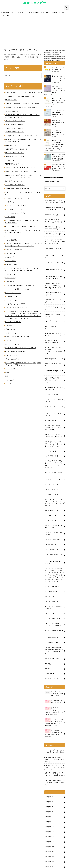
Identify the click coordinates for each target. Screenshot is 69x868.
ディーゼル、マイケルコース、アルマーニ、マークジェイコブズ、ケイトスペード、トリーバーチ (54, 484)
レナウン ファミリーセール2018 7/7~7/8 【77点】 (58, 121)
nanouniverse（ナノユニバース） (16, 156)
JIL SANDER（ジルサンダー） (15, 121)
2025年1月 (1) (49, 764)
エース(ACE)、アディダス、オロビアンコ (19, 198)
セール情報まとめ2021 (53, 674)
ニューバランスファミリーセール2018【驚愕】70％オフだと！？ (58, 164)
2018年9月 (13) (49, 812)
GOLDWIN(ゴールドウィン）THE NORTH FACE (21, 107)
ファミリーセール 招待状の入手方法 (58, 68)
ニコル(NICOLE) (11, 278)
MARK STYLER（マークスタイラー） (18, 149)
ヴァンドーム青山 (11, 355)
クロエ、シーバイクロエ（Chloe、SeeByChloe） (21, 227)
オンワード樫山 (10, 217)
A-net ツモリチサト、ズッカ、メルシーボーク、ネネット (24, 92)
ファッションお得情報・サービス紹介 (56, 12)
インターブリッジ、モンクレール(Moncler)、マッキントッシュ (54, 367)
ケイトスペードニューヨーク (16, 209)
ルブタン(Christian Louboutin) (15, 352)
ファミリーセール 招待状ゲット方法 (35, 12)
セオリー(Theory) (11, 261)
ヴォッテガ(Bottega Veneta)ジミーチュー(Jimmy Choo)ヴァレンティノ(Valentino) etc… (54, 625)
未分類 (7, 372)
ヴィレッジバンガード (12, 359)
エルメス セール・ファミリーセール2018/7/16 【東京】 (58, 111)
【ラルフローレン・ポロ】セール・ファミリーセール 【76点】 (58, 78)
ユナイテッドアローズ (12, 344)
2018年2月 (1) (49, 841)
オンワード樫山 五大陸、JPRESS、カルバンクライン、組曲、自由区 (54, 413)
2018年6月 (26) (49, 822)
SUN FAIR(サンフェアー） (14, 181)
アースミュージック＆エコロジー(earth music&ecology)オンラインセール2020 (54, 693)
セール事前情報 (5, 12)
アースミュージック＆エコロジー (17, 206)
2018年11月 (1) (49, 802)
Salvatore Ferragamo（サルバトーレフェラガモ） (21, 171)
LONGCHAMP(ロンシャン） (14, 132)
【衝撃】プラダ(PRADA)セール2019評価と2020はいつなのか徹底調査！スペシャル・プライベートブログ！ (55, 143)
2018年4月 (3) (49, 831)
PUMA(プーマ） (10, 160)
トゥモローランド (11, 274)
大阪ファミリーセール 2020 (16, 304)
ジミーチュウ (9, 236)
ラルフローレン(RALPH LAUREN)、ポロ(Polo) (20, 348)
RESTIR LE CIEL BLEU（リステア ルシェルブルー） (22, 168)
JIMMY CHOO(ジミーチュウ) (15, 124)
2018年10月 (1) (49, 807)
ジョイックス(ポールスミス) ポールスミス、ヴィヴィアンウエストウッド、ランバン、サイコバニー (54, 448)
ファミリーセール (11, 300)
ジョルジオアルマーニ (12, 253)
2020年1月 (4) (49, 788)
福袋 (7, 376)
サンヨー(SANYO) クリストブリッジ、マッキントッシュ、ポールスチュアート (54, 428)
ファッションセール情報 (17, 12)
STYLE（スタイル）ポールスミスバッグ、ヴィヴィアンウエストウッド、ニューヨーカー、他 (54, 339)
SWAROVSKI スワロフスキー (15, 185)
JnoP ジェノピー (34, 3)
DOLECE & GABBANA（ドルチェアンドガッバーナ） (23, 104)
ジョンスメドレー (11, 257)
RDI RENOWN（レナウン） (14, 164)
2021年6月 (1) (49, 769)
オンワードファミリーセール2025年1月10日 (54, 666)
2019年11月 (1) (49, 798)
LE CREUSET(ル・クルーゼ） (15, 128)
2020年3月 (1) (49, 779)
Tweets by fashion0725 (51, 179)
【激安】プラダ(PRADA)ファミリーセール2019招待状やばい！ (58, 101)
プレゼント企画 (5, 16)
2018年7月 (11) (49, 817)
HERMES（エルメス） (13, 111)
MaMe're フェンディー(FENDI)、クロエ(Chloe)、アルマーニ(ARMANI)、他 (54, 279)
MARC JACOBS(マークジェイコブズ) (17, 145)
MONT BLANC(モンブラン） (15, 153)
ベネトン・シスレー (12, 333)
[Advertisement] (34, 31)
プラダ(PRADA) (10, 326)
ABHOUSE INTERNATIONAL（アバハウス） (20, 96)
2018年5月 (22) (49, 826)
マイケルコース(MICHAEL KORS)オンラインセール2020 (54, 704)
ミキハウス (9, 340)
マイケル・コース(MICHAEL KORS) (17, 337)
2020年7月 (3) (49, 774)
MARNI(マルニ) (12, 297)
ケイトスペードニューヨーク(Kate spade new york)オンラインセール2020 (54, 683)
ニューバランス (10, 282)
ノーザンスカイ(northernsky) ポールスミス (20, 285)
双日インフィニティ (12, 369)
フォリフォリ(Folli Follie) (13, 322)
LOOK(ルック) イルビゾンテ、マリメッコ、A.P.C (21, 136)
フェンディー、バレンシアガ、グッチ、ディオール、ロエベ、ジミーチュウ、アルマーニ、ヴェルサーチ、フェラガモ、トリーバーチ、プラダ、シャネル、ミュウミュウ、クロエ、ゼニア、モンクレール (54, 554)
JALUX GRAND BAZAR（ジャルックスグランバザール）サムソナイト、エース (54, 236)
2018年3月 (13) (49, 836)
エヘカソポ (10, 380)
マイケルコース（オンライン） (17, 213)
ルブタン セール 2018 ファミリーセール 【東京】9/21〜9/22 (58, 131)
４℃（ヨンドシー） (12, 384)
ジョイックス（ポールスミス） (15, 250)
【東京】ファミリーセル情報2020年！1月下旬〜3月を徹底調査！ (58, 154)
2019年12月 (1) (49, 793)
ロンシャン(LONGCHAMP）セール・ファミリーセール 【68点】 (58, 89)
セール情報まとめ (11, 265)
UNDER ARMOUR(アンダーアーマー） (18, 188)
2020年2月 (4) (49, 783)
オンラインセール (11, 202)
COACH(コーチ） (11, 100)
